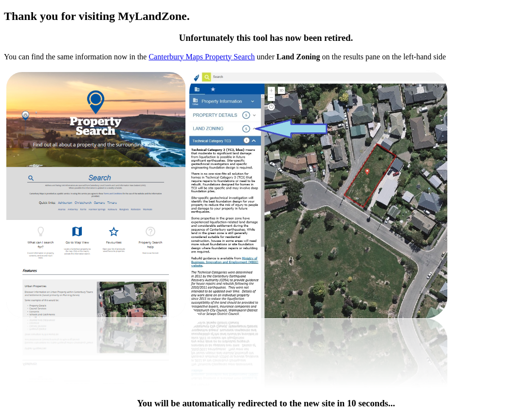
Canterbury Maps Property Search (202, 57)
